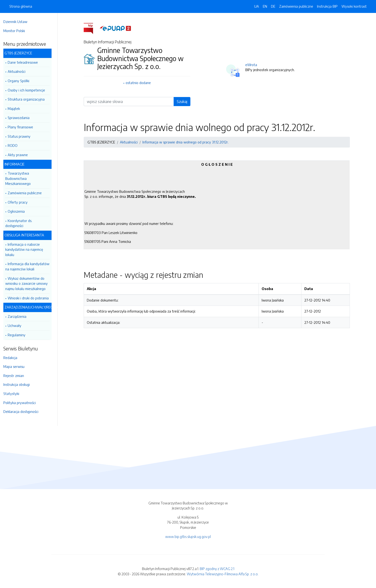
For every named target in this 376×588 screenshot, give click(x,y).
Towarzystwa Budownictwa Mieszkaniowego (20, 178)
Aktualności (19, 71)
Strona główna (21, 6)
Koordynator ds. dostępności (21, 223)
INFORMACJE (17, 164)
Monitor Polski (17, 31)
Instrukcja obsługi (19, 384)
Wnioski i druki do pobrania (31, 298)
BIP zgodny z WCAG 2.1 (217, 569)
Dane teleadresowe (25, 62)
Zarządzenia (19, 316)
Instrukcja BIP (327, 6)
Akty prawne (20, 155)
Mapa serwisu (16, 366)
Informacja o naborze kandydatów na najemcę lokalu (26, 249)
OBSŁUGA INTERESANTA (27, 235)
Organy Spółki (21, 81)
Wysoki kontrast (354, 6)
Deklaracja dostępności (23, 411)
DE (273, 6)
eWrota (252, 65)
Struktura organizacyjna (29, 99)
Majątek (16, 108)
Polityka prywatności (22, 403)
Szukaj (183, 102)
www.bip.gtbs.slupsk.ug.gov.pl (188, 537)
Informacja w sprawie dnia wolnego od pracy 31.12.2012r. (187, 142)
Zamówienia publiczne (27, 193)
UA (257, 6)
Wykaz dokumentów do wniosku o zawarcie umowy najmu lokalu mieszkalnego (29, 283)
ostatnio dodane (139, 83)
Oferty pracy (20, 202)
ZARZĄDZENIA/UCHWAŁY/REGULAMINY (30, 307)
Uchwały (17, 325)
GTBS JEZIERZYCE (21, 53)
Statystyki (14, 394)
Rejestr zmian (16, 376)
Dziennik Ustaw (18, 22)
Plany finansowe (23, 127)
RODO (15, 145)
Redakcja (13, 358)
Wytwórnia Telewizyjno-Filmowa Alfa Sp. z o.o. (223, 574)
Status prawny (21, 136)
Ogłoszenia (19, 211)
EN (265, 6)
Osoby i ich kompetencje (29, 90)
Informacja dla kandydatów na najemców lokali (30, 266)
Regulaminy (19, 335)
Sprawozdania (21, 118)
